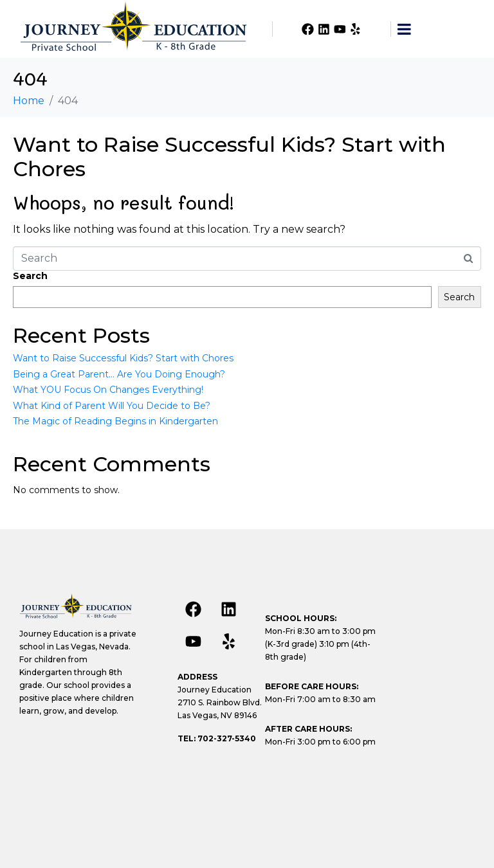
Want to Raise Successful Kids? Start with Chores (229, 157)
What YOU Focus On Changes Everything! (108, 390)
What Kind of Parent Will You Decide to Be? (112, 406)
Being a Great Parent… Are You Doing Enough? (119, 374)
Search (30, 276)
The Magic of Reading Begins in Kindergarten (115, 421)
